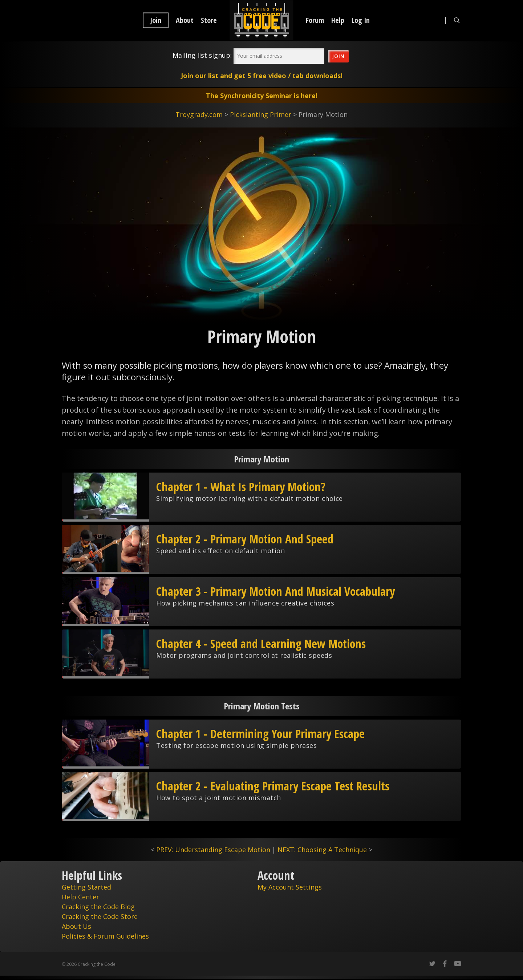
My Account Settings (290, 887)
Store (209, 20)
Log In (361, 20)
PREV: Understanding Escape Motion (213, 850)
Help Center (80, 897)
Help (338, 20)
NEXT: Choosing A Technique (322, 850)
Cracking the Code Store (100, 916)
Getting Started (86, 887)
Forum (315, 20)
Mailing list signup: (202, 55)
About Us (76, 926)
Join (156, 20)
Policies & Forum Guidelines (105, 936)
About (185, 20)
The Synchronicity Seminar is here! (262, 96)
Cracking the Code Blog (98, 907)
